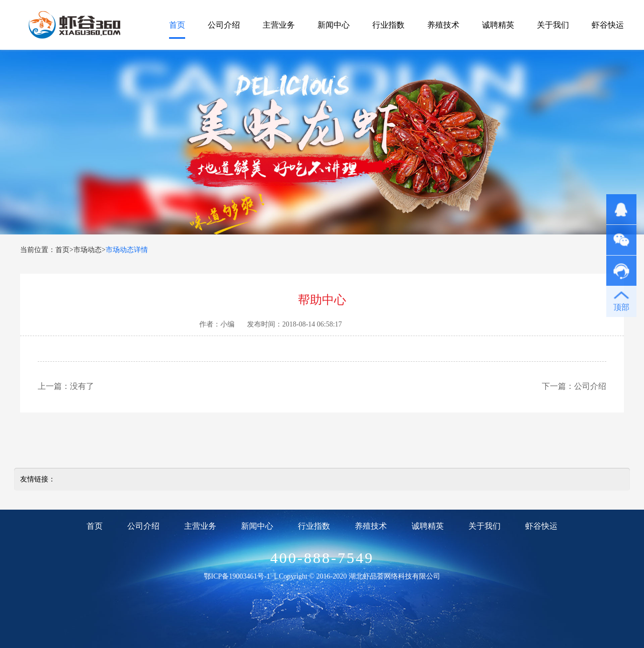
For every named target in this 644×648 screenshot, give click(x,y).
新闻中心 (334, 25)
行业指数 (388, 25)
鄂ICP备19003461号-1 (237, 576)
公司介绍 (224, 25)
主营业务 (279, 25)
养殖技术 (443, 25)
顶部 (621, 307)
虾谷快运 (608, 25)
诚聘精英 (498, 25)
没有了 (82, 386)
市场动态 (88, 250)
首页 (177, 25)
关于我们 (553, 25)
